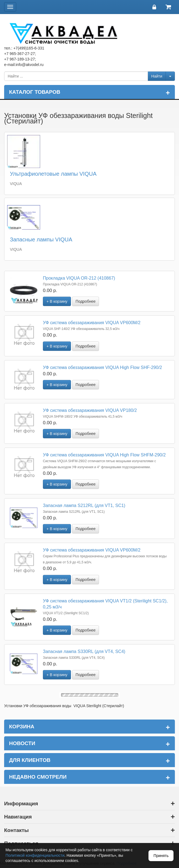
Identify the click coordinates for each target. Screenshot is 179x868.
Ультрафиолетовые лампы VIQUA (53, 174)
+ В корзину (57, 301)
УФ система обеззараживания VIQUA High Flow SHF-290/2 (102, 367)
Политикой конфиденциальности (35, 855)
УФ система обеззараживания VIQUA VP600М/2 (92, 323)
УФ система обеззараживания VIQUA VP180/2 (90, 410)
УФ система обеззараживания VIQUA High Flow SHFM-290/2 (104, 455)
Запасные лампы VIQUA (41, 239)
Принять (161, 856)
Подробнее (86, 301)
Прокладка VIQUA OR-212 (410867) (79, 278)
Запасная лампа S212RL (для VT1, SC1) (84, 505)
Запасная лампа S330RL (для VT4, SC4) (84, 651)
